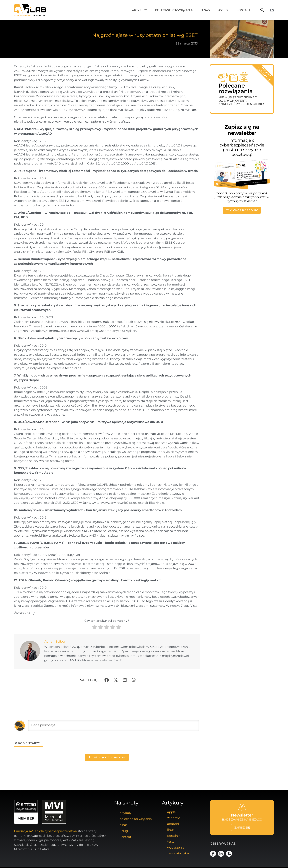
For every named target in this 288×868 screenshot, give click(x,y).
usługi (223, 10)
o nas (205, 10)
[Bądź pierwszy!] (114, 726)
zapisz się (242, 828)
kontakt (243, 10)
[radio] (95, 628)
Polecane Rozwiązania (174, 10)
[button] (107, 680)
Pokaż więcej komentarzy (107, 757)
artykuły (139, 10)
